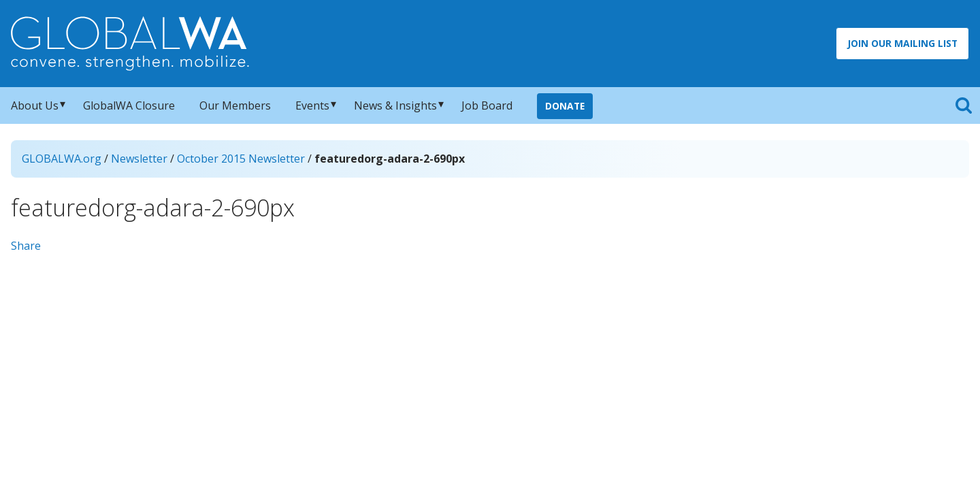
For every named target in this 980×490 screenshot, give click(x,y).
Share (26, 246)
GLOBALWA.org (62, 159)
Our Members (235, 105)
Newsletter (139, 159)
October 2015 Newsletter (241, 159)
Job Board (487, 105)
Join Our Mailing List (902, 43)
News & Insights (395, 105)
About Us (35, 105)
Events (312, 105)
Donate (565, 106)
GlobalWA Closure (129, 105)
